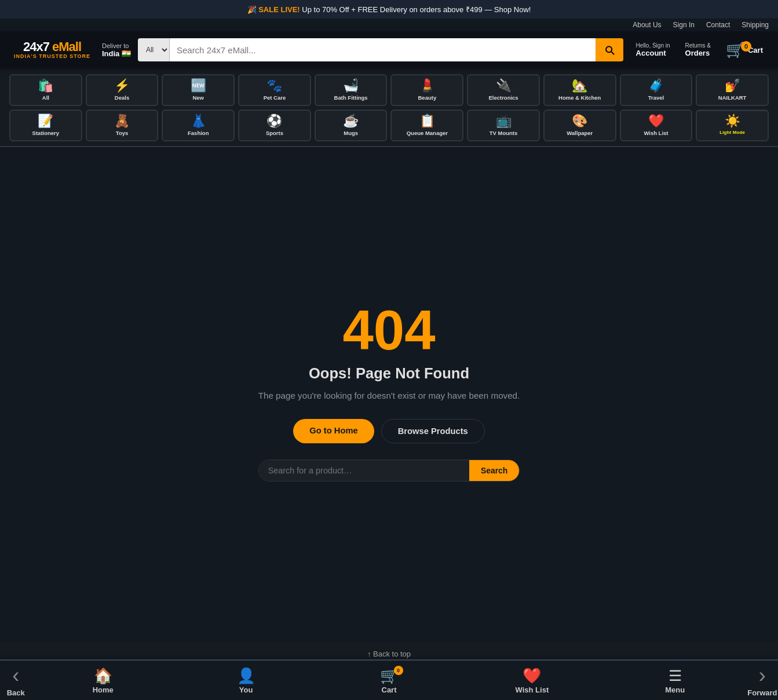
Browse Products (433, 433)
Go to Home (333, 432)
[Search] (383, 50)
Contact (718, 25)
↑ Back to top (389, 656)
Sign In (684, 25)
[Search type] (154, 50)
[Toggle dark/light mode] (732, 126)
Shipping (755, 25)
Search (494, 472)
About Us (647, 25)
